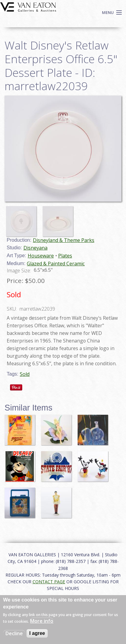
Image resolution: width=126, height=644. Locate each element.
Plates (65, 256)
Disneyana (35, 248)
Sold (25, 374)
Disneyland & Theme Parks (64, 240)
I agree (37, 633)
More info (42, 621)
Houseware (41, 256)
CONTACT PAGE (49, 582)
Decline (14, 633)
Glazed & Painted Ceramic (56, 264)
